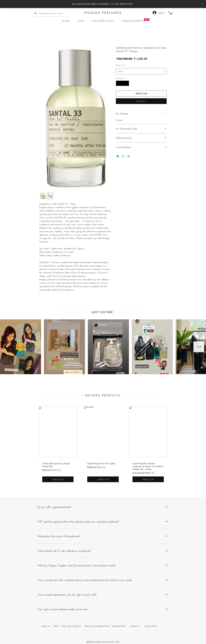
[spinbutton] (122, 83)
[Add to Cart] (58, 479)
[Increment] (127, 83)
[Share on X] (129, 156)
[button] (170, 13)
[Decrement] (118, 83)
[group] (103, 445)
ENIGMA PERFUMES (103, 13)
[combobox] (141, 71)
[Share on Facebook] (118, 156)
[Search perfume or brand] (51, 13)
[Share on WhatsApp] (123, 156)
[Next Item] (199, 347)
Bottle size (121, 65)
